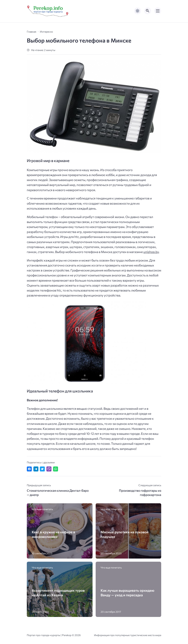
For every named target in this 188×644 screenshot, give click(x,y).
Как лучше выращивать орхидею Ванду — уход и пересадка (128, 593)
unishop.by (151, 252)
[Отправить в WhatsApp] (56, 469)
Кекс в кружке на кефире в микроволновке (53, 534)
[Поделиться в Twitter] (42, 469)
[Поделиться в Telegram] (36, 469)
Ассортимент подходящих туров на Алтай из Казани (58, 593)
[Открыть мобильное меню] (158, 11)
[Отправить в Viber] (49, 469)
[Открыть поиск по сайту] (148, 11)
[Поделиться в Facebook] (29, 469)
